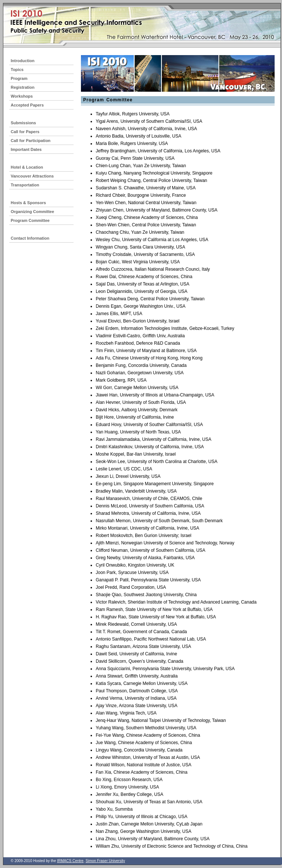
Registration (23, 87)
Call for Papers (25, 132)
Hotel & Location (27, 167)
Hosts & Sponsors (28, 203)
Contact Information (30, 238)
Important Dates (26, 149)
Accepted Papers (27, 105)
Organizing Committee (32, 212)
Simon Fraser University (105, 861)
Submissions (23, 123)
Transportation (25, 185)
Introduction (23, 61)
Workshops (22, 96)
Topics (17, 70)
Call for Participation (31, 141)
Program (19, 78)
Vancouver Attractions (32, 176)
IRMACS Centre (70, 861)
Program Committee (30, 220)
